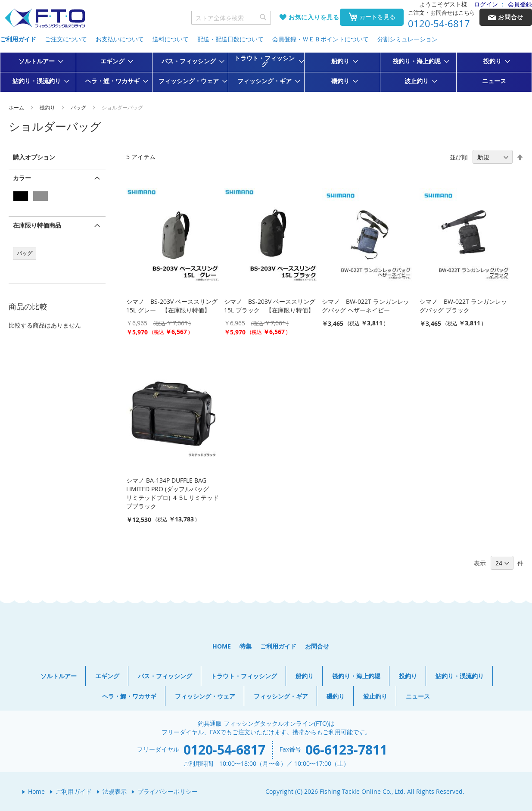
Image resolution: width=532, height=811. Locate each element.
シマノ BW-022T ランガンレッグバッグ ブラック (463, 306)
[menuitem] (38, 61)
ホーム (17, 107)
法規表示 (115, 791)
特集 (246, 646)
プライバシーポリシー (168, 791)
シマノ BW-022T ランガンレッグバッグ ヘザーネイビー (366, 306)
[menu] (266, 72)
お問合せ (317, 646)
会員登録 (520, 4)
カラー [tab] (22, 178)
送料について (171, 39)
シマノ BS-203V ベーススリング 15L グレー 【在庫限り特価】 (172, 306)
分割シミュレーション (408, 39)
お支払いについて (120, 39)
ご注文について (66, 39)
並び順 (459, 157)
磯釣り (48, 107)
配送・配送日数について (230, 39)
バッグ (79, 107)
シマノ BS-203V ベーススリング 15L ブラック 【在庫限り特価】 (270, 306)
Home (36, 791)
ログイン (486, 4)
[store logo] (45, 18)
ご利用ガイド (18, 39)
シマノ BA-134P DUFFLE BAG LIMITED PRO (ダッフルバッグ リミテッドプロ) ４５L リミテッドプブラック (173, 493)
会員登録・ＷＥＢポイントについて (320, 39)
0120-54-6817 (439, 24)
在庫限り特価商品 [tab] (37, 225)
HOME (222, 646)
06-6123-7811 (346, 750)
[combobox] (231, 18)
